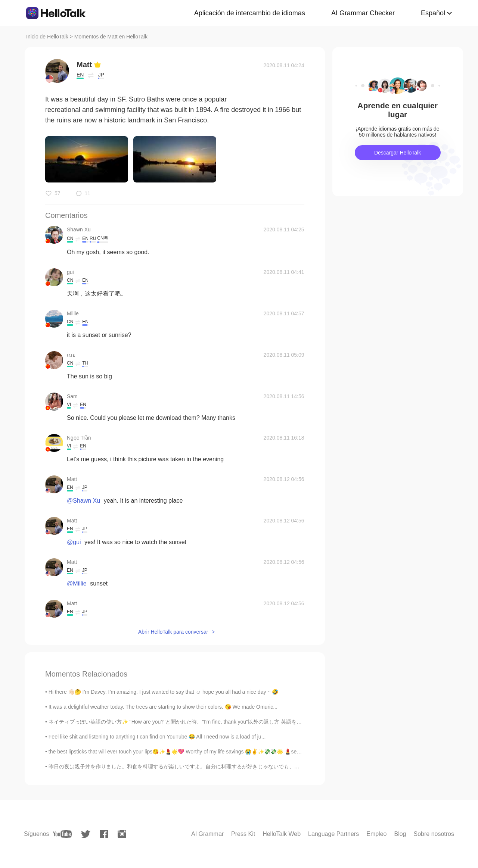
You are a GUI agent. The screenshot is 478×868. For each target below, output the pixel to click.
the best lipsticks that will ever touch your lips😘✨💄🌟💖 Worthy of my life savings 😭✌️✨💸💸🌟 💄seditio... (180, 752)
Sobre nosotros (434, 834)
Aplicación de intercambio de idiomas (250, 13)
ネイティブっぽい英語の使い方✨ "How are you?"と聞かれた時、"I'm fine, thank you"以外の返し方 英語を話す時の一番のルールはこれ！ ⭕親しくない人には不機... (241, 722)
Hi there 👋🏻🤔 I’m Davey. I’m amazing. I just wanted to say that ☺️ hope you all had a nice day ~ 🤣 (164, 692)
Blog (400, 834)
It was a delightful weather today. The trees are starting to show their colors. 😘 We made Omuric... (163, 707)
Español (433, 13)
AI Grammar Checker (363, 13)
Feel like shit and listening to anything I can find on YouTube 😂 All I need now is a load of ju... (157, 737)
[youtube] (62, 834)
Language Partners (333, 834)
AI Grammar (207, 834)
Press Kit (243, 834)
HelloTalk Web (282, 834)
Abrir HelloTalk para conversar (173, 632)
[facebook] (104, 834)
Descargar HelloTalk (398, 153)
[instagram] (122, 834)
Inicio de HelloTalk (47, 37)
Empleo (376, 834)
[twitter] (86, 834)
